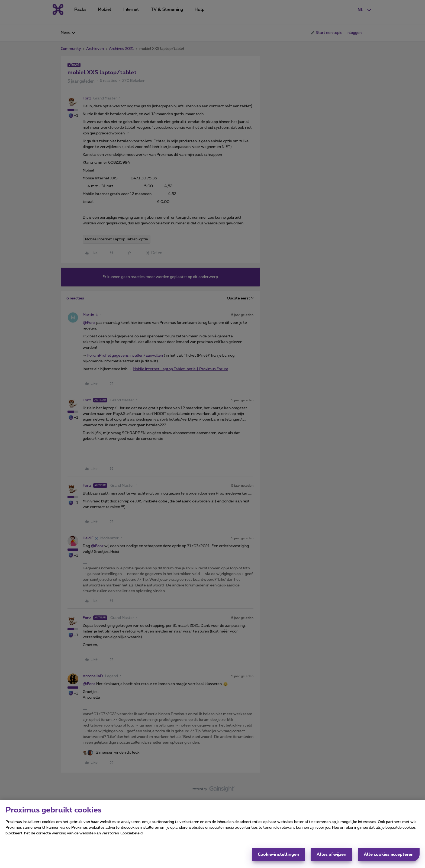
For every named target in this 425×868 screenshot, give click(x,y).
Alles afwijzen (331, 854)
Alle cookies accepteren (389, 854)
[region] (212, 834)
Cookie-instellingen (278, 854)
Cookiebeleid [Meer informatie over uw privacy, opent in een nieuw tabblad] (131, 833)
